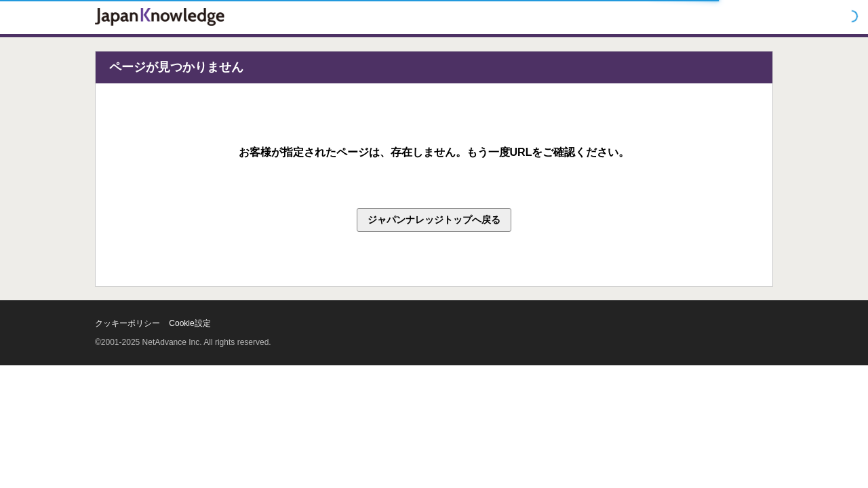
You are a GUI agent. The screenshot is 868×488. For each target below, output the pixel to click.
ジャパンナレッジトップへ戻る (434, 220)
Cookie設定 (190, 323)
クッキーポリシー (127, 323)
